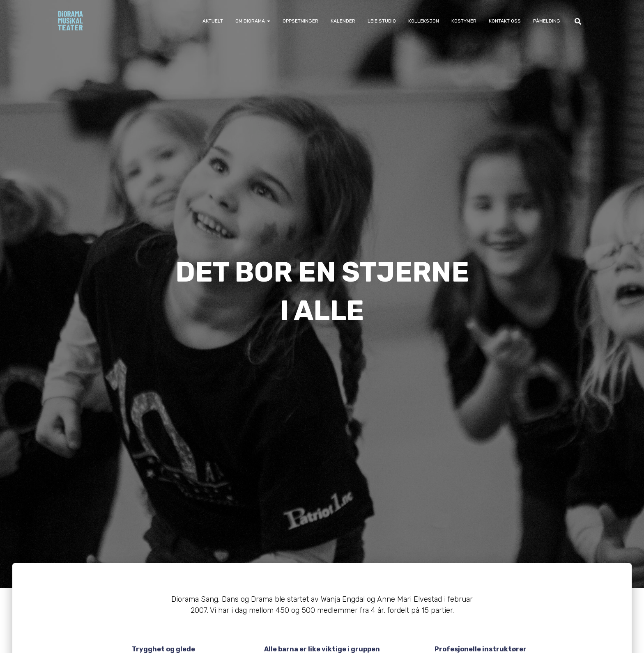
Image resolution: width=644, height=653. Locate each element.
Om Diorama (253, 21)
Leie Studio (382, 21)
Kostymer (464, 21)
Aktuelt (213, 21)
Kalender (343, 21)
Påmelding (547, 21)
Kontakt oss (505, 21)
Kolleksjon (424, 21)
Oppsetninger (300, 21)
